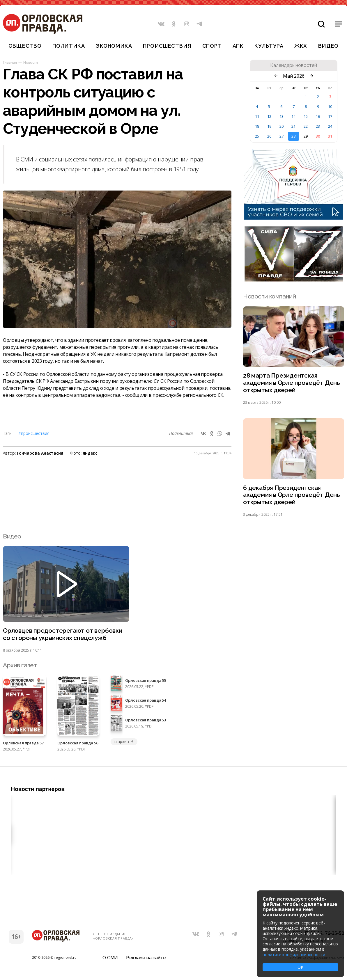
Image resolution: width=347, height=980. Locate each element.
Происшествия (167, 46)
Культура (269, 46)
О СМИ (110, 958)
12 (269, 116)
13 (282, 116)
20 (282, 126)
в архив (124, 742)
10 (330, 106)
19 (269, 126)
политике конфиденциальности (294, 955)
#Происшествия (34, 433)
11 (257, 116)
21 (293, 126)
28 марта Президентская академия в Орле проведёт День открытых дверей (292, 383)
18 (257, 126)
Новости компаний (269, 296)
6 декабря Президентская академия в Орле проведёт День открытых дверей (292, 495)
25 (257, 136)
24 (330, 126)
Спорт (212, 46)
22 (306, 126)
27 (282, 136)
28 (293, 136)
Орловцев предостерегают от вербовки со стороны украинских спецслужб (63, 635)
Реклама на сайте (146, 958)
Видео (329, 46)
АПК (238, 46)
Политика (69, 46)
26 (269, 136)
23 (318, 126)
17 (330, 116)
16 (318, 116)
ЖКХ (301, 46)
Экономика (114, 46)
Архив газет (20, 665)
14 (293, 116)
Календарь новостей (294, 65)
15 (306, 116)
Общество (25, 46)
